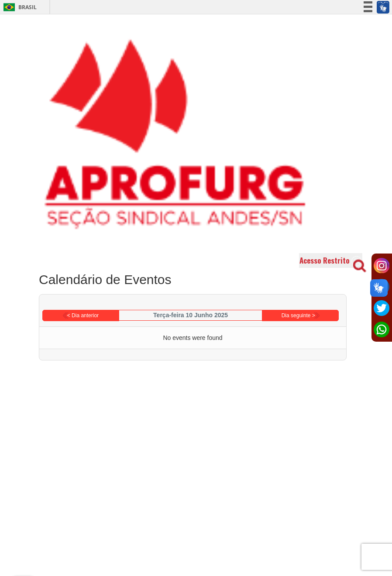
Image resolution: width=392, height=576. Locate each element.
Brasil (19, 7)
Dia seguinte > (298, 315)
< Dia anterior (83, 315)
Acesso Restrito (331, 261)
